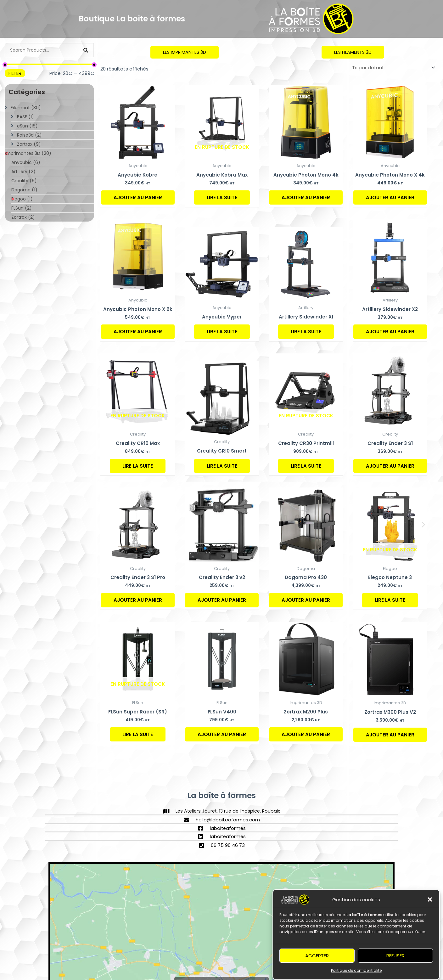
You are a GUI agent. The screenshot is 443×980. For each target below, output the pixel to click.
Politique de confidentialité (356, 972)
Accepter (317, 957)
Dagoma (24, 190)
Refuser (395, 957)
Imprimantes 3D (28, 153)
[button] (430, 902)
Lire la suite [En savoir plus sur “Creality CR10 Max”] (138, 466)
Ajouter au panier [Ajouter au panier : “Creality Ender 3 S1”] (390, 466)
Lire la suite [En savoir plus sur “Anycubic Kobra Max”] (222, 197)
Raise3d (29, 135)
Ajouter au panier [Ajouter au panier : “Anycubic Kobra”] (138, 197)
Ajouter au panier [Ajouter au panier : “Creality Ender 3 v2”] (222, 600)
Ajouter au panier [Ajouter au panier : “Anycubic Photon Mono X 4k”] (390, 197)
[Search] (86, 50)
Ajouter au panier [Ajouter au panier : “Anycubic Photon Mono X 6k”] (138, 332)
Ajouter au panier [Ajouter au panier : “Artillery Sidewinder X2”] (390, 332)
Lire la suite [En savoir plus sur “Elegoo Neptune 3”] (390, 600)
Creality (24, 181)
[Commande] (393, 68)
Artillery (23, 172)
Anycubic (26, 162)
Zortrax (29, 144)
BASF (25, 117)
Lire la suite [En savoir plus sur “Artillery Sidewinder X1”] (306, 332)
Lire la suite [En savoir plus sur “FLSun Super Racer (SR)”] (138, 734)
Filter (15, 73)
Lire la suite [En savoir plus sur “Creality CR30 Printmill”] (306, 466)
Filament (26, 108)
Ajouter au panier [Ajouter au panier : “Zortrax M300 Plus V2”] (390, 735)
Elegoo (22, 199)
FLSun (22, 208)
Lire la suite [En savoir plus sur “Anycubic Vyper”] (222, 332)
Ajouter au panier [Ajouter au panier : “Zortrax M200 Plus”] (306, 734)
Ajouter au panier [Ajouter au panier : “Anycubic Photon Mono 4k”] (306, 197)
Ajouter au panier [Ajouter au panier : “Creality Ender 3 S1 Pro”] (138, 600)
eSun (27, 126)
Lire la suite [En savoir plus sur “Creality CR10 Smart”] (222, 466)
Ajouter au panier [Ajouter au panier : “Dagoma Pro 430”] (306, 600)
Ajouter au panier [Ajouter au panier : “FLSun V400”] (222, 734)
